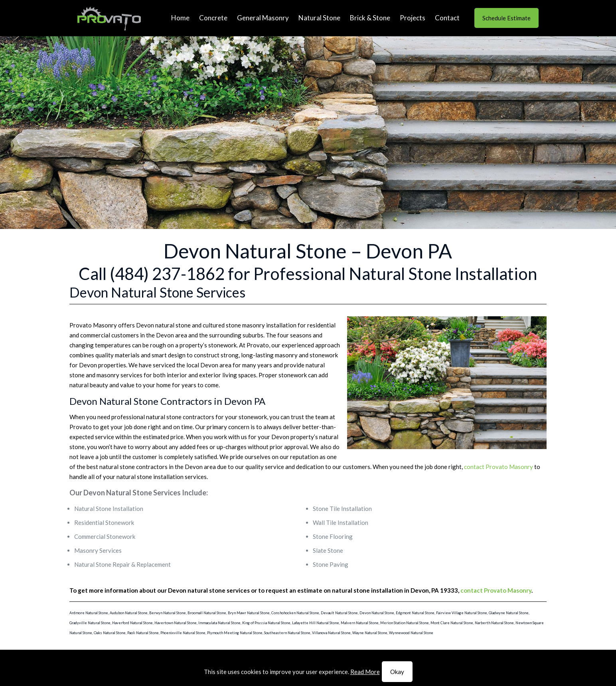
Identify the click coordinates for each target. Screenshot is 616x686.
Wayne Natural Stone (370, 633)
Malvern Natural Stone (360, 623)
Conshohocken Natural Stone (295, 613)
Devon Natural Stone (377, 613)
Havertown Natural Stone (176, 623)
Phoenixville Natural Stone (183, 633)
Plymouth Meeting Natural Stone (235, 633)
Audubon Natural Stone (129, 613)
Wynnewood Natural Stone (411, 633)
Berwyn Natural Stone (168, 613)
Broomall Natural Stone (207, 613)
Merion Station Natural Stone (405, 623)
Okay (397, 672)
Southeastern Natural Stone (287, 633)
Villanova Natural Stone (331, 633)
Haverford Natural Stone (132, 623)
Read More (365, 672)
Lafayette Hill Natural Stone (316, 623)
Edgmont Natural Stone (415, 613)
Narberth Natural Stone (494, 623)
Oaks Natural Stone (110, 633)
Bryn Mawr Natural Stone (249, 613)
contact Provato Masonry (499, 467)
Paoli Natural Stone (143, 633)
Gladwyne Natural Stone (509, 613)
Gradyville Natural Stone (90, 623)
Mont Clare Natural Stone (452, 623)
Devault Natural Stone (339, 613)
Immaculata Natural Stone (219, 623)
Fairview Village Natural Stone (462, 613)
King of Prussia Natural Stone (266, 623)
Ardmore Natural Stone (89, 613)
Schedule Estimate (506, 18)
